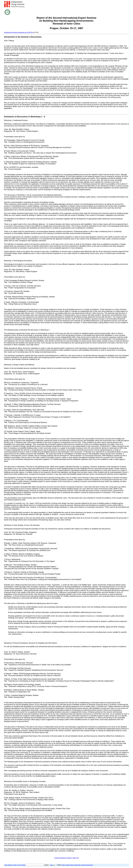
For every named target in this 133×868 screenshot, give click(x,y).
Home (6, 865)
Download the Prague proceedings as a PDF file (18, 32)
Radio (63, 865)
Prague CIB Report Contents (63, 858)
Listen (53, 865)
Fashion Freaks (70, 865)
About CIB (76, 858)
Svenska (23, 865)
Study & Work (77, 865)
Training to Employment (87, 865)
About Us (10, 865)
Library (15, 865)
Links (19, 865)
